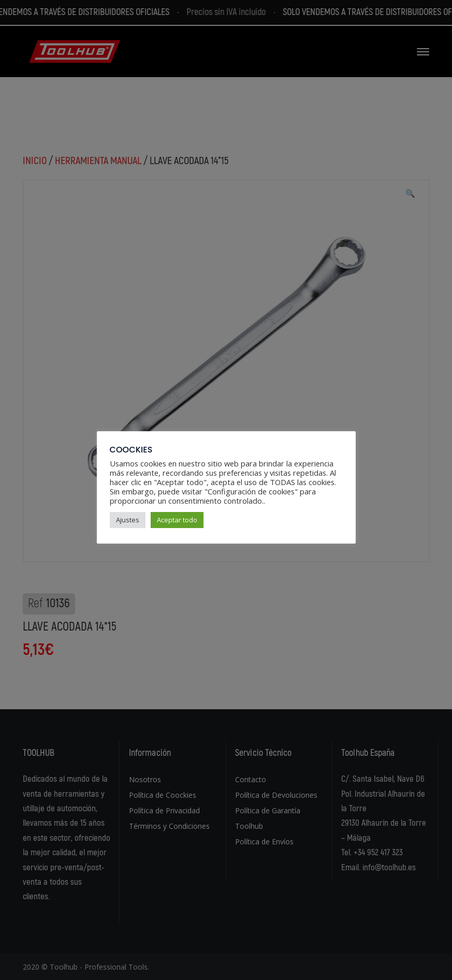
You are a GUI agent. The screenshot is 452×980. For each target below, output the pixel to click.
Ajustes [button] (128, 520)
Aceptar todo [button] (177, 520)
